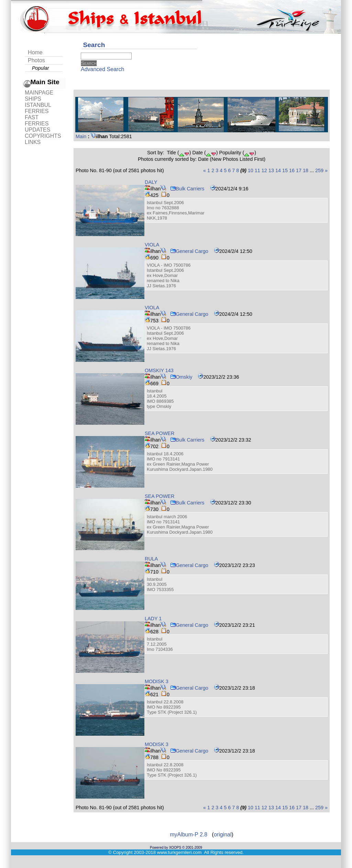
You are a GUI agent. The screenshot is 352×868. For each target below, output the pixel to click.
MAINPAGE (39, 93)
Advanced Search (102, 69)
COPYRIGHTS (43, 136)
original (223, 834)
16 (292, 170)
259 (319, 170)
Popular (41, 68)
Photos (36, 60)
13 (271, 170)
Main (81, 136)
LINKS (33, 142)
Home (35, 52)
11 (257, 170)
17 (299, 170)
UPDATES (37, 130)
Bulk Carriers (187, 189)
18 (306, 170)
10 (251, 170)
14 (278, 170)
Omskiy (181, 377)
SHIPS (33, 99)
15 (285, 170)
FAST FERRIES (37, 120)
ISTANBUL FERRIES (38, 108)
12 (264, 170)
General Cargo (189, 251)
